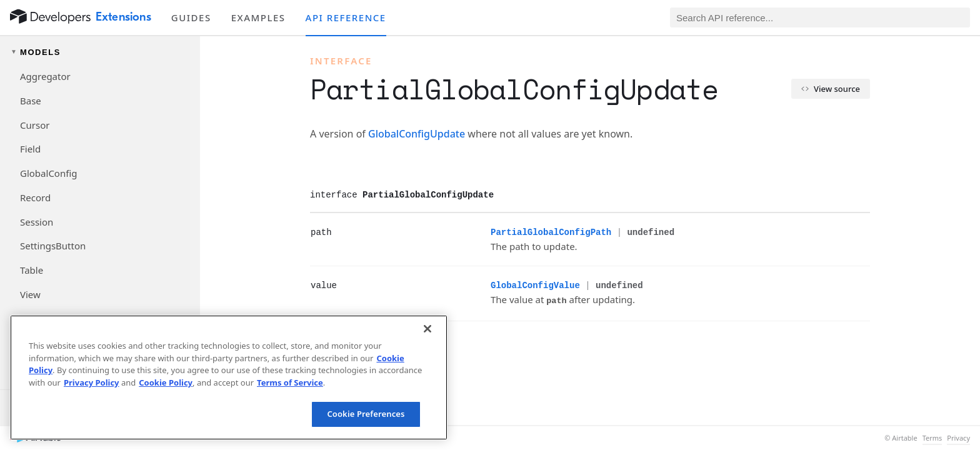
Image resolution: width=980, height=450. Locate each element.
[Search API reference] (820, 17)
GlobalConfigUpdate (417, 134)
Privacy (958, 438)
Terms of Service (290, 382)
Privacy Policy (92, 382)
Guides (191, 17)
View (30, 294)
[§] (301, 232)
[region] (229, 377)
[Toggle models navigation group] (100, 52)
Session (37, 222)
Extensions (123, 17)
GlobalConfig (48, 173)
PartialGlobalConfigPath (551, 232)
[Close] (427, 329)
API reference (346, 17)
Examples (258, 17)
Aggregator (45, 76)
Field (30, 149)
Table (32, 270)
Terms (932, 438)
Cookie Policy (166, 382)
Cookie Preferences (366, 414)
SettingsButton (53, 246)
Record (35, 197)
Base (31, 101)
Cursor (35, 125)
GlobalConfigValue (535, 286)
